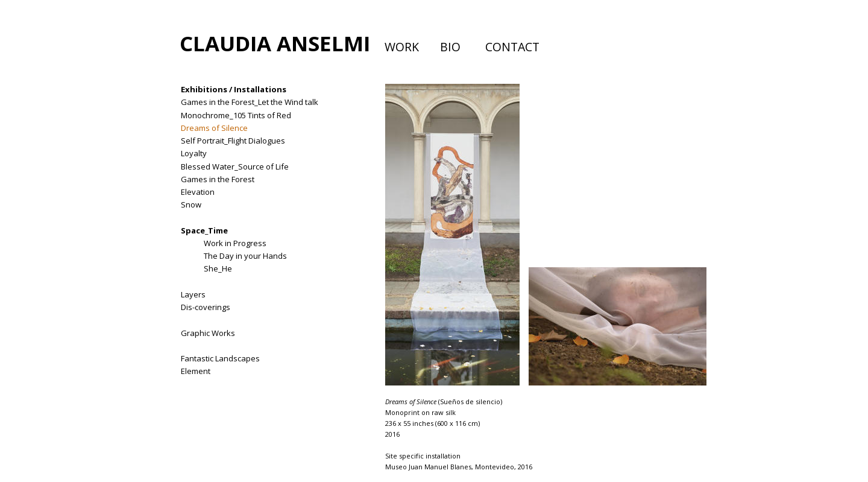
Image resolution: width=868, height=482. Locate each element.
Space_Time (204, 230)
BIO (450, 47)
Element (196, 371)
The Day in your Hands (245, 256)
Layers (193, 294)
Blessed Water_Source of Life (235, 166)
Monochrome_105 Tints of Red (236, 115)
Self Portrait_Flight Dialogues (233, 141)
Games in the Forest (218, 179)
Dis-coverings (206, 307)
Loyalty (194, 153)
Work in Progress (235, 243)
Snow (191, 205)
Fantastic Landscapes (220, 358)
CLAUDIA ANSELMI (275, 43)
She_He (218, 268)
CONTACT (512, 47)
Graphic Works (208, 333)
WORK (402, 47)
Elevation (198, 192)
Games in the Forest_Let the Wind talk (250, 102)
